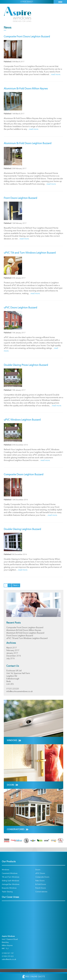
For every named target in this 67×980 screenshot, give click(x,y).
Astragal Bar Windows (11, 884)
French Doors (41, 888)
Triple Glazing (7, 892)
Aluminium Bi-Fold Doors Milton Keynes (26, 89)
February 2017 (13, 651)
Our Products (9, 862)
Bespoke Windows (9, 888)
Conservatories (41, 892)
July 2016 (10, 659)
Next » (16, 585)
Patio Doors (40, 881)
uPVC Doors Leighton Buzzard (20, 308)
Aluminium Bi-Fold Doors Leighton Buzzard (28, 143)
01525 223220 (13, 689)
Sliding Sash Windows (10, 881)
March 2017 (12, 648)
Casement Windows (10, 873)
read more (56, 75)
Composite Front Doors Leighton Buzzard (27, 37)
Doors (38, 870)
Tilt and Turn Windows (11, 877)
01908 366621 (27, 2)
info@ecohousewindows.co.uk (20, 692)
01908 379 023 (8, 956)
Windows (5, 870)
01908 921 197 (8, 953)
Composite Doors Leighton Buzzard (24, 475)
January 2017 (12, 653)
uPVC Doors (40, 873)
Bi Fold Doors (41, 884)
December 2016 (14, 656)
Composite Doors (42, 877)
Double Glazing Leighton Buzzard (22, 529)
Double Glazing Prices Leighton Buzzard (26, 365)
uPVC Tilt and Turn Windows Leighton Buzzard (30, 253)
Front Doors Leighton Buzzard (20, 198)
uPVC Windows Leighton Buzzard (22, 420)
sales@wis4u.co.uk (9, 959)
